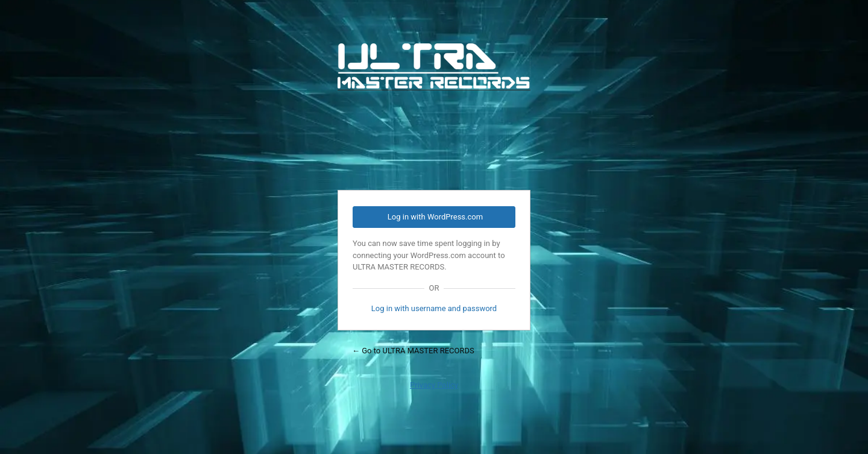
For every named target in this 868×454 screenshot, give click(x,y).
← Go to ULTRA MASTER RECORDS (413, 351)
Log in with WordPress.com (435, 217)
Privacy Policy (434, 385)
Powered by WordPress (434, 109)
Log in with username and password (434, 308)
